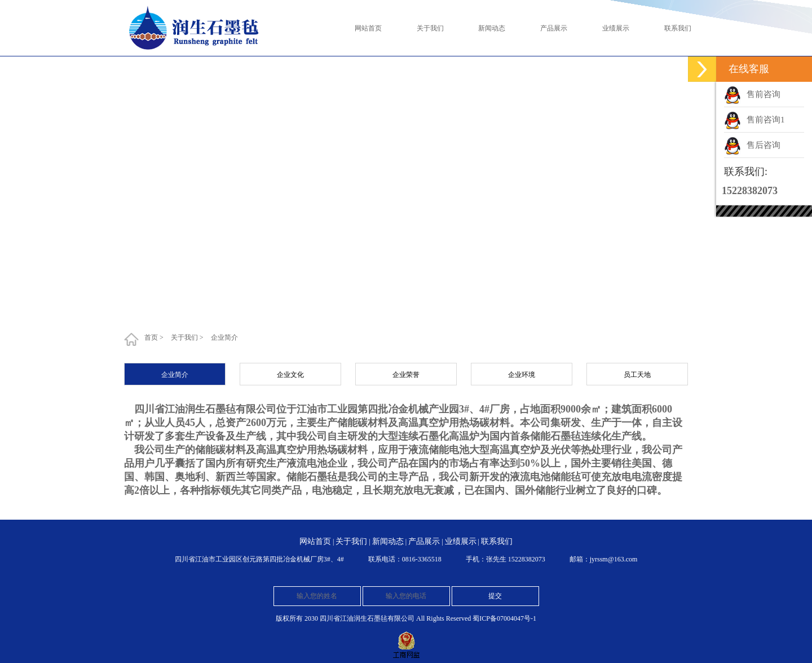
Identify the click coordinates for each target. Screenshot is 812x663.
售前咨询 (764, 94)
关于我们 (184, 337)
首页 (151, 337)
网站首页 (315, 541)
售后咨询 (764, 145)
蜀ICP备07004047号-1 (504, 618)
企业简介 (224, 337)
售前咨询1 (766, 120)
